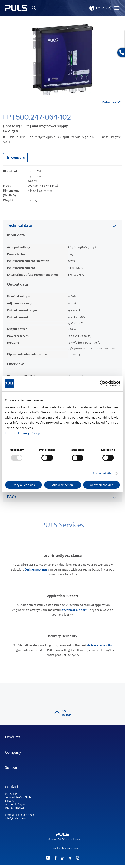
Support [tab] (12, 768)
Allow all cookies (102, 485)
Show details (102, 473)
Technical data (19, 226)
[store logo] (16, 8)
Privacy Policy (29, 433)
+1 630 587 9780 (24, 815)
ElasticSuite (78, 866)
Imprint (10, 433)
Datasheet (112, 102)
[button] (100, 8)
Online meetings (36, 570)
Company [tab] (13, 753)
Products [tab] (13, 737)
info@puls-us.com (16, 818)
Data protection (70, 848)
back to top (63, 713)
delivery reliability (99, 645)
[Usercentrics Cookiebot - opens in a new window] (102, 383)
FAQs (12, 497)
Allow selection (63, 485)
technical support (74, 610)
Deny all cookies (24, 485)
